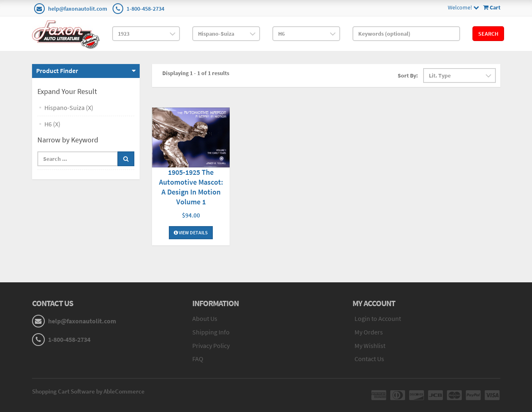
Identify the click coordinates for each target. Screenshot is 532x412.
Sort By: (408, 76)
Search (488, 34)
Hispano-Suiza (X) (69, 108)
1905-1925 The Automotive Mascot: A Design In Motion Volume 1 (191, 187)
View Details (191, 232)
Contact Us (369, 359)
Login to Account (378, 318)
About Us (205, 318)
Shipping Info (211, 332)
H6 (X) (52, 124)
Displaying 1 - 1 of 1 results (196, 73)
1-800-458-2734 (145, 9)
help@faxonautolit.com (78, 9)
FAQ (198, 359)
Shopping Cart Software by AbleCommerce (88, 391)
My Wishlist (370, 346)
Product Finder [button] (57, 71)
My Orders (369, 332)
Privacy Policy (211, 346)
